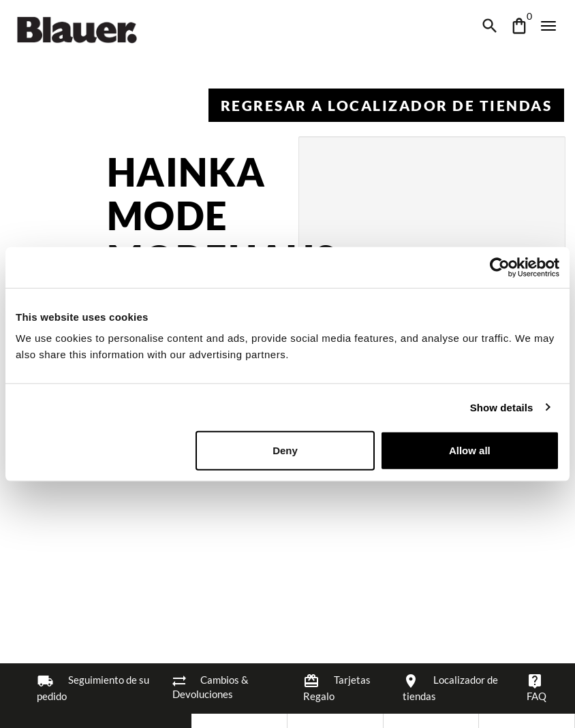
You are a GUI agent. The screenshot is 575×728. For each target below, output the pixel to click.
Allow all (470, 450)
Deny (285, 450)
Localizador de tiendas (450, 687)
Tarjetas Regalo (337, 687)
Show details (502, 407)
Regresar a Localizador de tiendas (387, 105)
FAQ (537, 687)
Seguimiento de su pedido (93, 687)
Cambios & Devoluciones (211, 687)
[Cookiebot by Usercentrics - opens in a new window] (500, 267)
